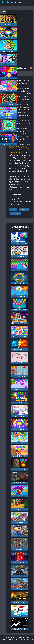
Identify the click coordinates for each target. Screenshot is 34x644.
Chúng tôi (4, 639)
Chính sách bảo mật (14, 639)
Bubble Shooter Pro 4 (18, 152)
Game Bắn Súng (24, 209)
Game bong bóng (15, 214)
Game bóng (13, 209)
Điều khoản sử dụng (27, 639)
